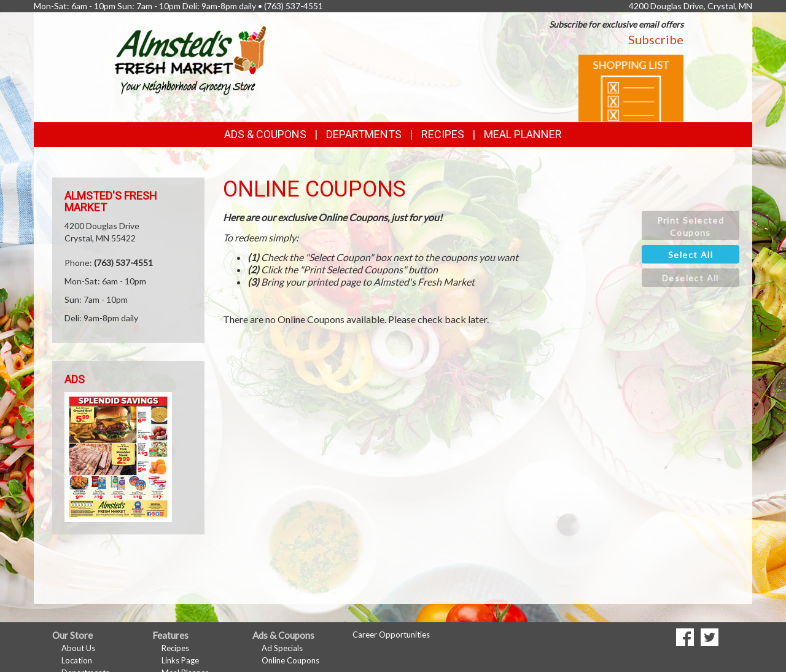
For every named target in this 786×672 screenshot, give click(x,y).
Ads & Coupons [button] (265, 134)
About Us (78, 648)
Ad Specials (282, 648)
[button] (691, 225)
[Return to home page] (190, 59)
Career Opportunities (391, 635)
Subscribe (656, 39)
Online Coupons (290, 660)
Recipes (443, 134)
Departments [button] (364, 134)
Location (77, 660)
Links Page (180, 660)
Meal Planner (523, 134)
